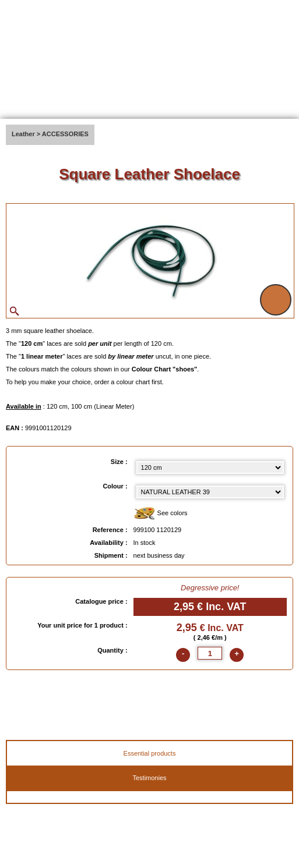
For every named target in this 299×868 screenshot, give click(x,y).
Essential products (150, 753)
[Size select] (210, 467)
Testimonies (149, 778)
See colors (161, 514)
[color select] (210, 492)
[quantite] (210, 653)
